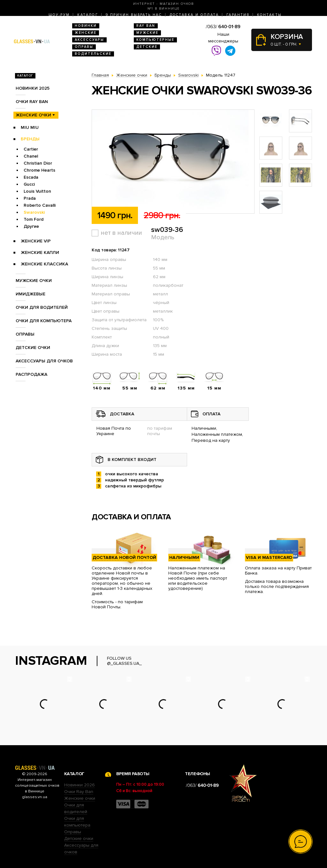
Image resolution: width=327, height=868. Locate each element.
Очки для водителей (42, 307)
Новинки (86, 26)
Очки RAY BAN (32, 102)
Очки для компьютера (44, 321)
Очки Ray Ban (79, 792)
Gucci (29, 184)
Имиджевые (30, 294)
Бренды (30, 139)
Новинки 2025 (33, 88)
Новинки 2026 (80, 785)
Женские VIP (36, 241)
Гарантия (238, 15)
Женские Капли (40, 252)
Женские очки (33, 115)
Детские (147, 47)
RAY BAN (146, 26)
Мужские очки (34, 281)
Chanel (31, 156)
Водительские (93, 54)
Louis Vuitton (37, 191)
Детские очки (33, 348)
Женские (86, 33)
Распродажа (31, 374)
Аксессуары (89, 40)
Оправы (84, 47)
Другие (31, 226)
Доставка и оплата (194, 15)
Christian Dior (38, 163)
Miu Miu (30, 127)
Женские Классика (44, 264)
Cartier (31, 149)
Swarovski (34, 212)
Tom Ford (34, 219)
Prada (30, 198)
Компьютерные (155, 40)
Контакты (269, 15)
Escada (31, 177)
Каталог (88, 15)
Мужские (147, 33)
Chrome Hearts (39, 170)
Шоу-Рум (59, 15)
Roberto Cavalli (40, 205)
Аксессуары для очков (44, 361)
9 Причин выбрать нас (134, 15)
